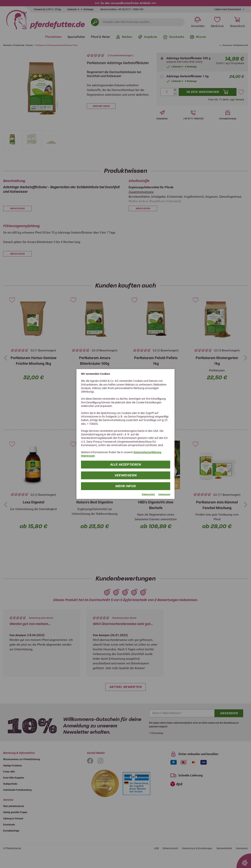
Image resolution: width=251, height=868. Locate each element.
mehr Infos (126, 486)
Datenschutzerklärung (147, 452)
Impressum (88, 456)
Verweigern (126, 475)
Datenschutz (148, 494)
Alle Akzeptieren (125, 464)
